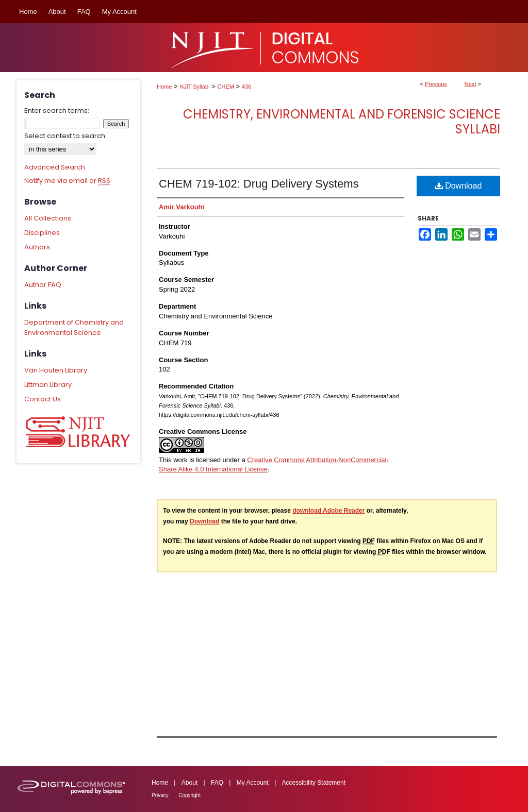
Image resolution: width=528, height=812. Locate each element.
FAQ (217, 783)
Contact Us (43, 399)
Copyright (189, 795)
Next (471, 84)
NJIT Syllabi (194, 87)
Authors (37, 247)
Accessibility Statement (314, 783)
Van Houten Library (56, 370)
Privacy (160, 795)
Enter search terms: (57, 111)
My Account (253, 783)
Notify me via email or (67, 181)
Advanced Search (55, 167)
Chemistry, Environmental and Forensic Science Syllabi (342, 122)
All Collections (48, 218)
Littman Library (48, 385)
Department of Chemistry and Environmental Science (74, 327)
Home (164, 87)
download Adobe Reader (328, 511)
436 (246, 87)
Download (459, 186)
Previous (436, 84)
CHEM (226, 87)
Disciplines (42, 233)
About (189, 783)
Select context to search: (65, 136)
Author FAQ (43, 285)
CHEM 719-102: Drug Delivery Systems (259, 184)
